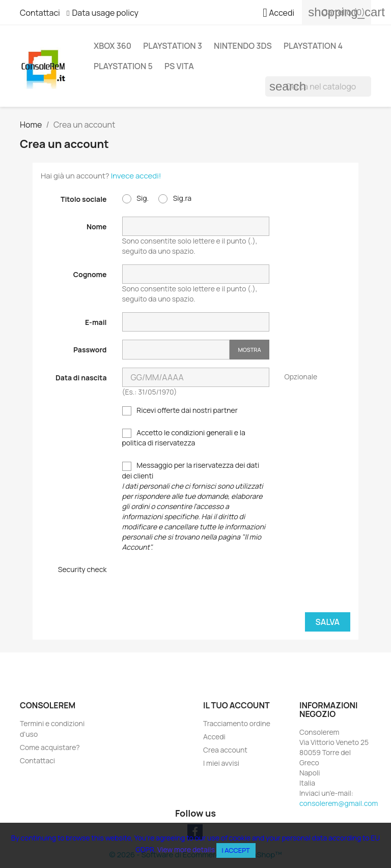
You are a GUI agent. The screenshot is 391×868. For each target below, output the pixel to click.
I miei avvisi (221, 763)
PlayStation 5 (123, 66)
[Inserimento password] (176, 350)
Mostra (249, 350)
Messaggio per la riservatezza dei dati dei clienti (194, 506)
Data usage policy (105, 13)
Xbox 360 (113, 46)
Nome (97, 227)
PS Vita (179, 66)
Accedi (214, 737)
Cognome (90, 274)
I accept (236, 850)
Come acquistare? (50, 747)
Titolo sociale (84, 199)
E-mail (96, 322)
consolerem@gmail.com (339, 803)
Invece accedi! (136, 176)
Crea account (225, 750)
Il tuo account (236, 705)
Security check (82, 569)
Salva (328, 622)
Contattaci (40, 13)
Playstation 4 (313, 46)
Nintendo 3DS (243, 46)
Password (90, 350)
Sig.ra (175, 198)
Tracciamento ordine (237, 723)
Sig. (136, 198)
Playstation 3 (173, 46)
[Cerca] (318, 86)
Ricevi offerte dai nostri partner (180, 410)
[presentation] (200, 584)
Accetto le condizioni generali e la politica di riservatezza (184, 438)
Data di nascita (81, 378)
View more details (186, 849)
